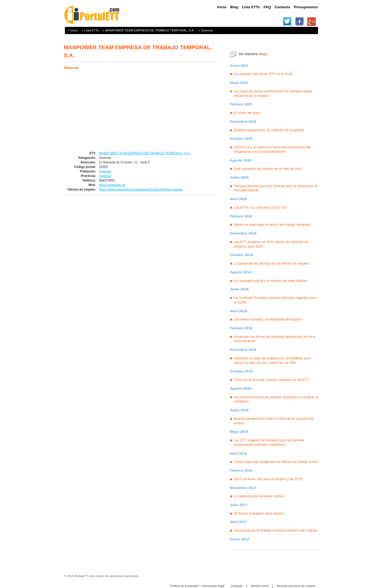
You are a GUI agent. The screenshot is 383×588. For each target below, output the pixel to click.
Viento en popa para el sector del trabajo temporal (272, 225)
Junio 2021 (239, 66)
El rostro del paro (247, 113)
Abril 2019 (238, 311)
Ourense (207, 30)
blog (263, 54)
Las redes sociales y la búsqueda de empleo (268, 319)
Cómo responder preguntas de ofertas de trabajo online (276, 462)
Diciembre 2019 (243, 233)
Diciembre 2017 (243, 488)
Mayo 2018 (239, 432)
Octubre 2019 (241, 255)
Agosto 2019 (241, 272)
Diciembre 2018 (243, 350)
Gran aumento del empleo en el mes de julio (267, 169)
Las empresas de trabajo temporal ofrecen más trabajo (276, 530)
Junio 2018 (239, 410)
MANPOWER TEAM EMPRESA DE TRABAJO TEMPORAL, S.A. (150, 30)
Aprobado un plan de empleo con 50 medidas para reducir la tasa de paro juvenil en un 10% (272, 360)
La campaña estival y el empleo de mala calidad (270, 281)
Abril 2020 (238, 199)
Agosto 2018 (241, 388)
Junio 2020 (239, 177)
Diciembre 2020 (243, 122)
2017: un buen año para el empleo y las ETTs (268, 479)
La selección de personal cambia (259, 496)
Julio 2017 (239, 505)
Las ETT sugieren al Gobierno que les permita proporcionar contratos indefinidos (269, 442)
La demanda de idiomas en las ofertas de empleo (271, 263)
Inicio (74, 30)
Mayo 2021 (239, 83)
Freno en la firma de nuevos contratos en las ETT (271, 380)
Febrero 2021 (241, 104)
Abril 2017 (238, 522)
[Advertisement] (109, 111)
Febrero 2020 (241, 216)
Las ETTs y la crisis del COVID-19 (260, 207)
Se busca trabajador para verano (259, 513)
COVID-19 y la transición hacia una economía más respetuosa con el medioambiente (272, 149)
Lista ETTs (91, 30)
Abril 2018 (238, 453)
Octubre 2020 (241, 139)
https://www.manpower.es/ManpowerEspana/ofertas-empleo (141, 190)
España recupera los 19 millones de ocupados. (269, 130)
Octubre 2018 (241, 371)
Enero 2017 (240, 539)
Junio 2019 (239, 289)
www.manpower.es (112, 185)
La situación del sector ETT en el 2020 (263, 74)
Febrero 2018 (241, 470)
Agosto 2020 (241, 160)
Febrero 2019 (241, 328)
